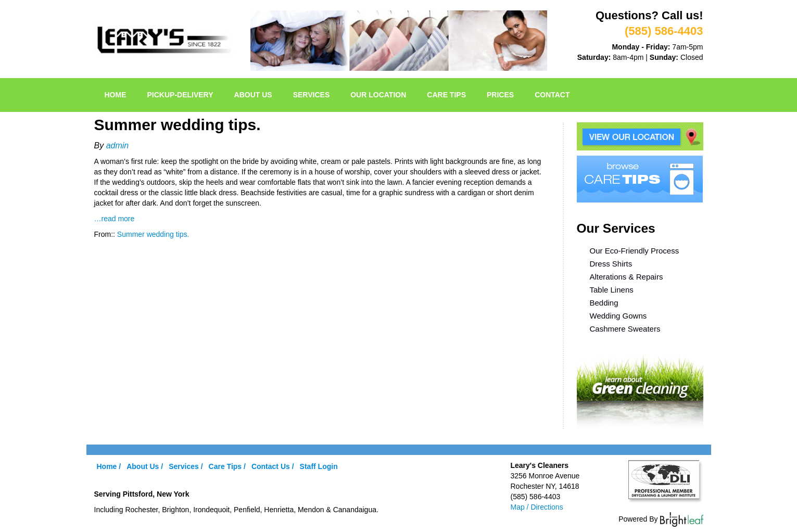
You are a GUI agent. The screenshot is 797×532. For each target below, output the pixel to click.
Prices (500, 95)
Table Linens (612, 290)
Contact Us (271, 466)
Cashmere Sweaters (625, 329)
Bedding (604, 303)
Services (312, 95)
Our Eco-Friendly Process (635, 251)
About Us (253, 95)
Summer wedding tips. (153, 234)
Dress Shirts (611, 264)
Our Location (378, 95)
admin (118, 145)
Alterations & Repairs (627, 277)
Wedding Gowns (618, 316)
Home (116, 95)
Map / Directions (537, 507)
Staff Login (319, 466)
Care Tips (446, 95)
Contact (552, 95)
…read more (115, 219)
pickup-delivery (180, 95)
